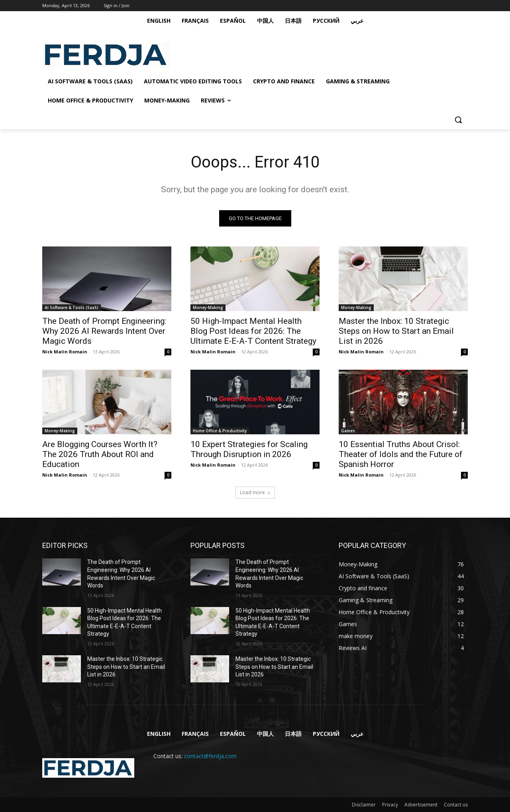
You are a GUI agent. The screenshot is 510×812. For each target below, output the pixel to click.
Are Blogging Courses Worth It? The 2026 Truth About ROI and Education (100, 454)
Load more (255, 492)
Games (348, 431)
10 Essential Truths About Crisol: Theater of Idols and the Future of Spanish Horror (401, 454)
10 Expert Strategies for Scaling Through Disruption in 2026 (249, 449)
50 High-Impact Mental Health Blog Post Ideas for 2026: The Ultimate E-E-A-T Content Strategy (253, 331)
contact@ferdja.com (210, 756)
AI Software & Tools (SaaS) (72, 307)
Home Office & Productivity (220, 431)
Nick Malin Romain (65, 352)
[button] (458, 120)
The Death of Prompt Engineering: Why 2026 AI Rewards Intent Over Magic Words (104, 331)
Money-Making (208, 307)
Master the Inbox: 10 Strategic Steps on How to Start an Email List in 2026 (396, 331)
